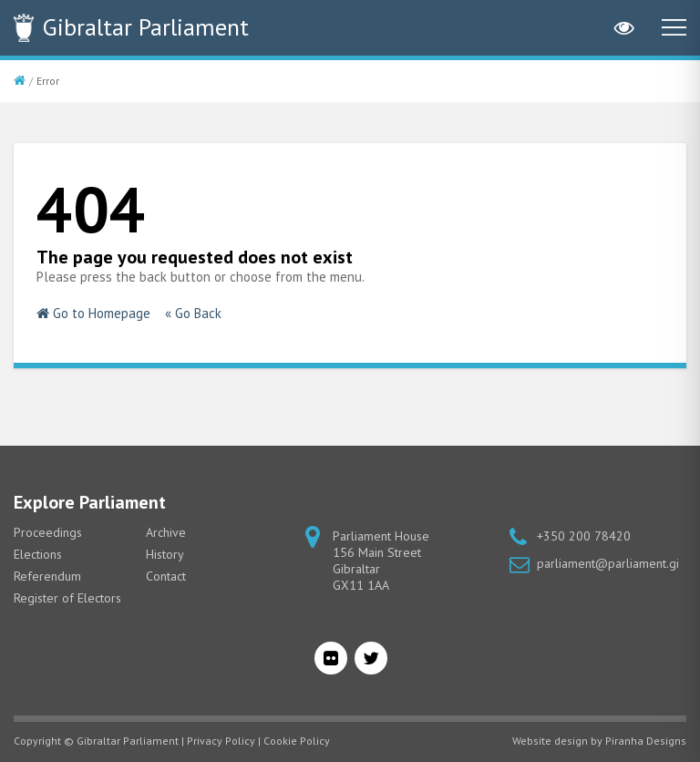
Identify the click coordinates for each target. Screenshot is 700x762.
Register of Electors (67, 598)
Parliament (146, 27)
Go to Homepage (93, 313)
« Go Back (193, 313)
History (165, 554)
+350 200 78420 (584, 536)
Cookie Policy (297, 741)
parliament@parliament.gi (608, 563)
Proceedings (48, 532)
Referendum (47, 576)
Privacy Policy (221, 741)
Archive (166, 532)
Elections (38, 554)
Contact (166, 576)
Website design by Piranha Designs (599, 741)
